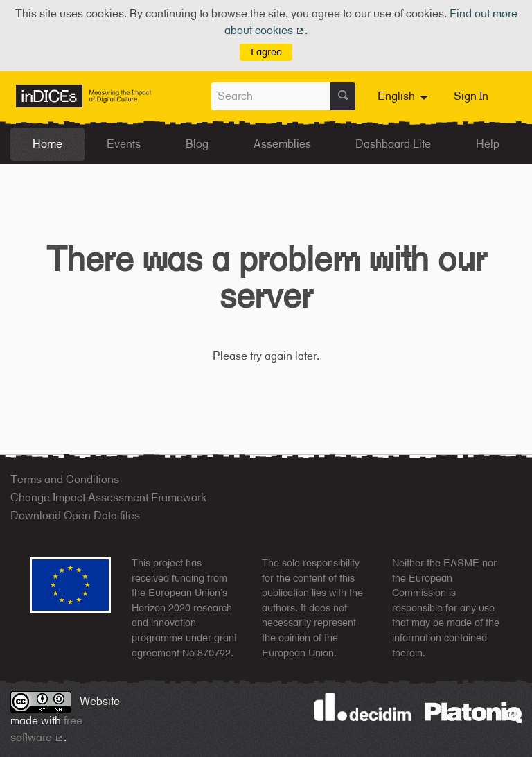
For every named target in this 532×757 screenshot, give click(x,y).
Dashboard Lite (393, 144)
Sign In (471, 96)
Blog (197, 144)
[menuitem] (405, 96)
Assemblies (282, 144)
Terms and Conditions (65, 479)
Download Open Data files (75, 515)
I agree (266, 52)
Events (124, 144)
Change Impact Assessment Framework (108, 497)
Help (488, 144)
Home (47, 144)
